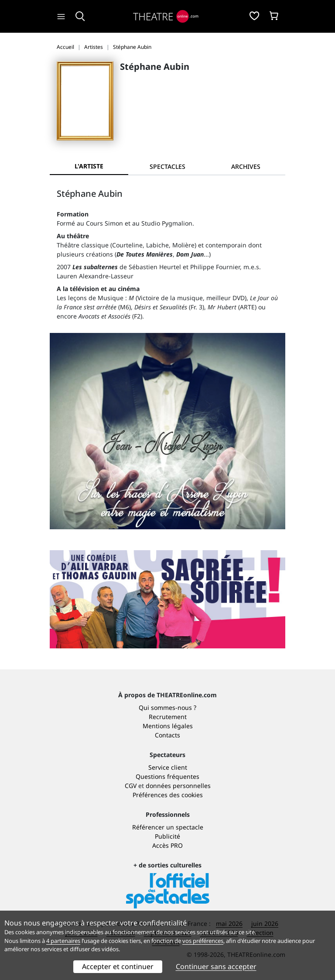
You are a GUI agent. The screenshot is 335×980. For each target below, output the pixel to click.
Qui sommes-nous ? (167, 708)
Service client (168, 767)
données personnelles (178, 786)
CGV (131, 786)
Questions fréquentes (167, 776)
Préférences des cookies (168, 795)
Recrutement (168, 717)
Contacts (167, 735)
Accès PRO (167, 845)
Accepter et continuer (118, 966)
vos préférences (203, 941)
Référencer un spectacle (168, 827)
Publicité (167, 836)
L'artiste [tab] (89, 166)
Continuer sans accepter (216, 966)
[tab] (167, 166)
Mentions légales (168, 726)
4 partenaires (63, 941)
